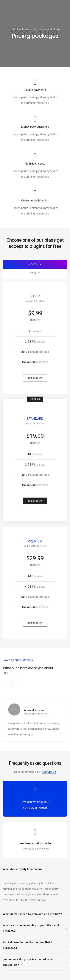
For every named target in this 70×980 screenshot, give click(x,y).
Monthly (35, 264)
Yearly (35, 273)
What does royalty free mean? (23, 869)
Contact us (49, 772)
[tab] (35, 869)
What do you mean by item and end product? (32, 914)
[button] (35, 378)
